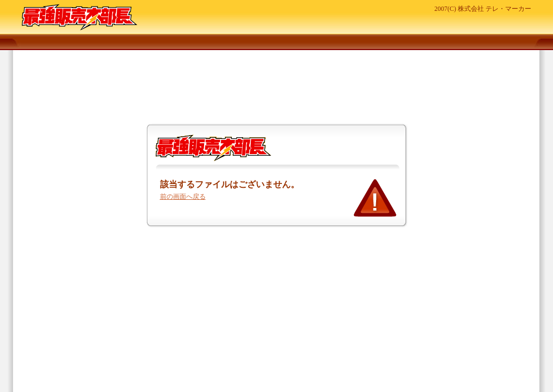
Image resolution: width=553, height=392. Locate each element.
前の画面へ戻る (183, 197)
